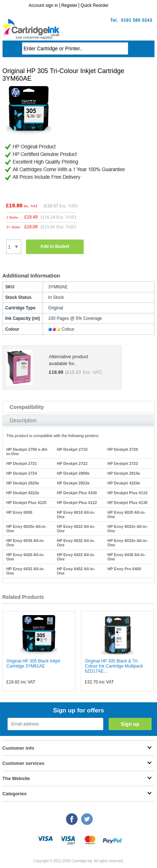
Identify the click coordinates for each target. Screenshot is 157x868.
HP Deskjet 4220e (124, 483)
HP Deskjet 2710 (72, 449)
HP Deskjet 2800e (73, 473)
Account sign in (43, 5)
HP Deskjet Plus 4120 (27, 503)
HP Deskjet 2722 (72, 463)
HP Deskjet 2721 (22, 463)
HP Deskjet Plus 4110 (127, 493)
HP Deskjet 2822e (73, 483)
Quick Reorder (94, 5)
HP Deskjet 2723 (123, 463)
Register (69, 5)
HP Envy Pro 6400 (124, 569)
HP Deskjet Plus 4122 (77, 503)
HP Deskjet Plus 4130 (127, 503)
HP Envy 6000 (19, 512)
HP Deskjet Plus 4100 (77, 493)
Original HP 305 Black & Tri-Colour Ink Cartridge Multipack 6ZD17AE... (114, 666)
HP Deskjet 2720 (123, 449)
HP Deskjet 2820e (23, 483)
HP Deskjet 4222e (23, 493)
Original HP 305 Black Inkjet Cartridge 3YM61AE (33, 664)
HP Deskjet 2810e (124, 473)
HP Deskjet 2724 (22, 473)
